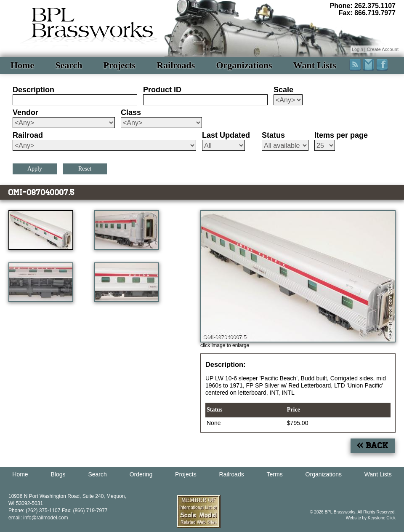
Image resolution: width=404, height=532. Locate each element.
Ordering (141, 474)
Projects (120, 65)
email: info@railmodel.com (38, 518)
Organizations (244, 65)
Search (69, 65)
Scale (283, 90)
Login (357, 49)
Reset (85, 169)
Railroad (28, 135)
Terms (275, 474)
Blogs (58, 474)
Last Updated (226, 135)
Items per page (341, 135)
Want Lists (315, 65)
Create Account (383, 49)
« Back (373, 445)
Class (131, 112)
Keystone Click (382, 518)
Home (22, 65)
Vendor (25, 112)
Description (33, 90)
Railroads (176, 65)
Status (273, 135)
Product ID (162, 90)
